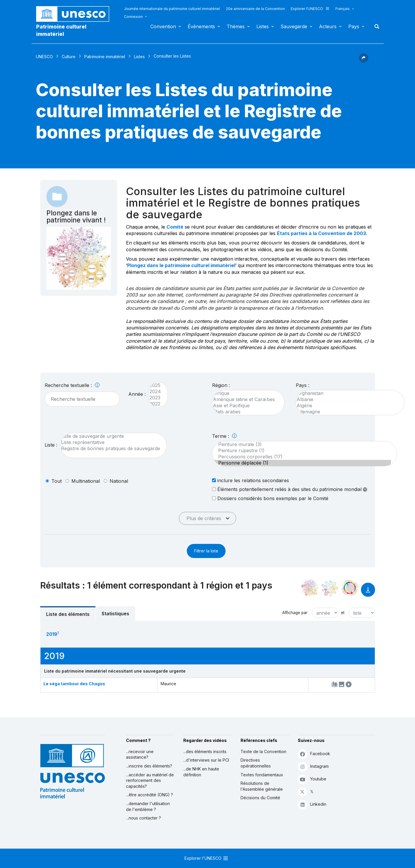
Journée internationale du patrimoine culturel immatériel (172, 9)
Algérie (347, 406)
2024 (155, 392)
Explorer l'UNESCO (310, 9)
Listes (263, 26)
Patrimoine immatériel (105, 57)
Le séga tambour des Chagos (74, 684)
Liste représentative (111, 442)
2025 (155, 385)
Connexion (133, 17)
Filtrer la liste (206, 551)
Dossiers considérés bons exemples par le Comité (270, 498)
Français (343, 9)
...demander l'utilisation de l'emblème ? (148, 806)
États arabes (245, 412)
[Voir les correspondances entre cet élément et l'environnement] (330, 588)
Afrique (245, 393)
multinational (86, 481)
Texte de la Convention (263, 751)
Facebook (314, 754)
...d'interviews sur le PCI (206, 760)
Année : (137, 394)
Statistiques (115, 614)
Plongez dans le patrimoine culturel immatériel (181, 265)
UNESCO (44, 57)
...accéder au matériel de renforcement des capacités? (150, 780)
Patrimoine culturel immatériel (61, 30)
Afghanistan (347, 393)
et (343, 613)
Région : (221, 385)
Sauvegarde (294, 26)
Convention (163, 26)
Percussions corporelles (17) (302, 457)
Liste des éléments (68, 614)
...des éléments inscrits (205, 751)
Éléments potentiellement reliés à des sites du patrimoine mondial (290, 489)
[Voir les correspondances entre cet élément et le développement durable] (350, 588)
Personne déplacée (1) (302, 463)
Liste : (51, 445)
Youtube (312, 779)
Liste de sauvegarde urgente (111, 436)
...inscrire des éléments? (149, 766)
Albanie (347, 399)
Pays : (303, 385)
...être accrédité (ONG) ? (149, 795)
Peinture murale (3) (302, 444)
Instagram (313, 766)
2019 (52, 634)
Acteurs (328, 26)
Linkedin (312, 804)
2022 (155, 404)
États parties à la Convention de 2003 (321, 233)
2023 (155, 398)
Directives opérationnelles (256, 763)
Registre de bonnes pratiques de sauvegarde (111, 449)
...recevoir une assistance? (140, 754)
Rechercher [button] (375, 26)
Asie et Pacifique (245, 406)
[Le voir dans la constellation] (310, 588)
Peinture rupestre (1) (302, 451)
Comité (175, 227)
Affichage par (295, 613)
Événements (201, 26)
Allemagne (347, 412)
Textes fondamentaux (262, 775)
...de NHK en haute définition (201, 772)
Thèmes (236, 26)
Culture (69, 57)
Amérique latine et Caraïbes (245, 399)
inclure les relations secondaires (251, 480)
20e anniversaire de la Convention (255, 9)
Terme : (224, 436)
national (119, 481)
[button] (364, 61)
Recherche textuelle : (72, 385)
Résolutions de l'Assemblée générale (262, 786)
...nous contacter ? (143, 818)
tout (57, 481)
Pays (354, 26)
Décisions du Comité (260, 798)
